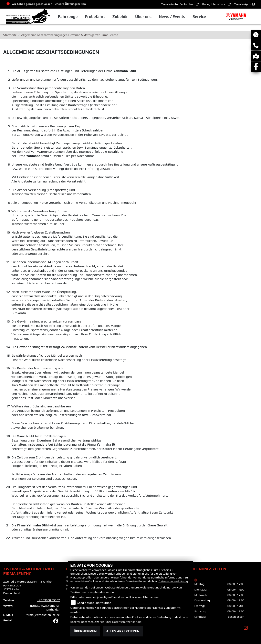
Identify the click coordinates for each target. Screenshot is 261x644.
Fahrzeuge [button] (68, 17)
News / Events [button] (172, 17)
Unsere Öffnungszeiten (70, 4)
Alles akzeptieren (123, 631)
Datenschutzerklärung (173, 581)
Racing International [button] (215, 4)
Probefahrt (95, 17)
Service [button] (199, 17)
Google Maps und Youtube (94, 603)
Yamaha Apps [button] (243, 4)
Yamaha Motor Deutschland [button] (178, 4)
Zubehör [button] (120, 17)
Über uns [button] (143, 17)
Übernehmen (85, 631)
